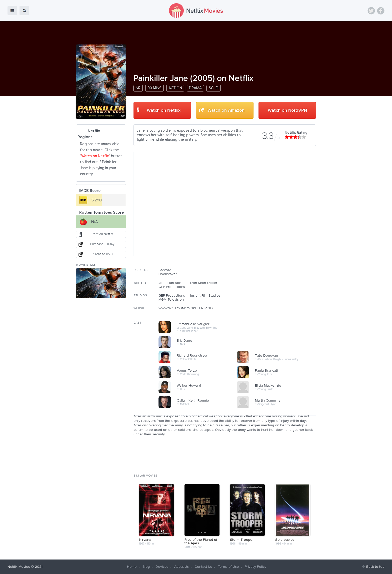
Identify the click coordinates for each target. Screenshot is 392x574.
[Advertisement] (278, 300)
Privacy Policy (255, 567)
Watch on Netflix (164, 110)
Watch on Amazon (226, 110)
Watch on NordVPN (287, 110)
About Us (181, 567)
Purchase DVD (102, 254)
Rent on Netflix (102, 234)
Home (132, 567)
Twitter (371, 11)
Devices (162, 567)
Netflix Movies (19, 567)
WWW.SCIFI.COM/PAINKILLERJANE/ (186, 308)
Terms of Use (228, 567)
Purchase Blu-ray (102, 244)
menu (12, 10)
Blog (146, 567)
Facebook (381, 11)
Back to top (375, 567)
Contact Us (203, 567)
